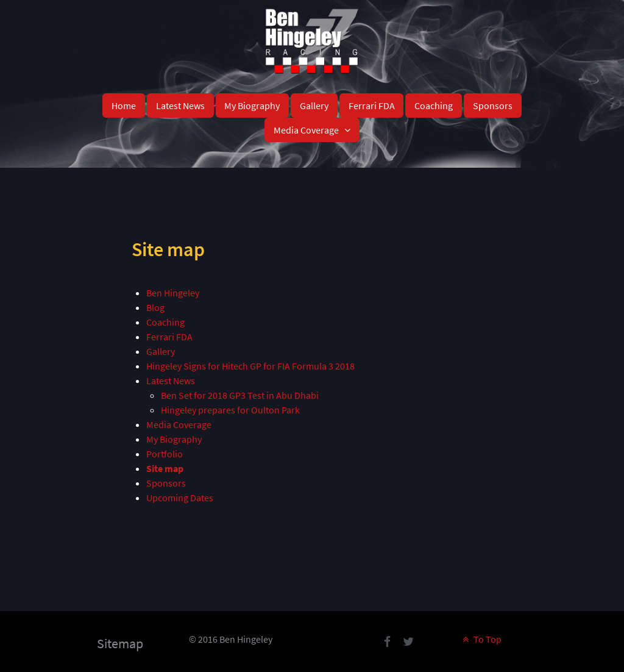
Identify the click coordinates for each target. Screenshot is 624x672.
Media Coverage (179, 424)
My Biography (174, 439)
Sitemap (120, 643)
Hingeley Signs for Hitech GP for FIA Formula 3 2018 (250, 366)
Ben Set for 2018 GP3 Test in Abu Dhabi (240, 395)
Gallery (161, 351)
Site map (165, 468)
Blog (155, 307)
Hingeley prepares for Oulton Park (230, 410)
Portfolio (165, 454)
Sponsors (166, 483)
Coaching (165, 322)
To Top (480, 639)
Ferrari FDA (169, 337)
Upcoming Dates (180, 498)
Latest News (171, 381)
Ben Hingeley (173, 293)
